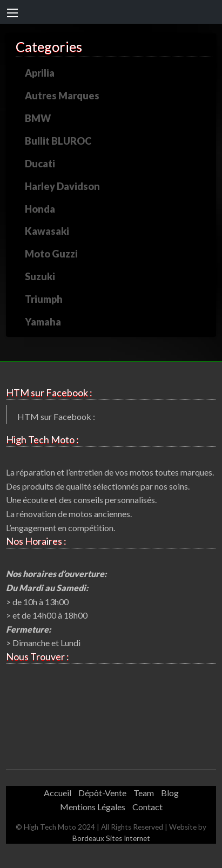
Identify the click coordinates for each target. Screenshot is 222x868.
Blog (170, 793)
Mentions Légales (93, 807)
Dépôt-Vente (102, 793)
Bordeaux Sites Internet (111, 838)
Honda (40, 209)
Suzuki (40, 276)
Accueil (58, 793)
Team (144, 793)
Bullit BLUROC (58, 141)
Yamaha (43, 322)
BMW (38, 118)
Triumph (44, 299)
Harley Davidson (62, 186)
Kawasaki (47, 231)
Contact (147, 807)
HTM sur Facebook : (56, 416)
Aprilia (40, 73)
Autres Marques (62, 96)
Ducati (40, 164)
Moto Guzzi (51, 254)
